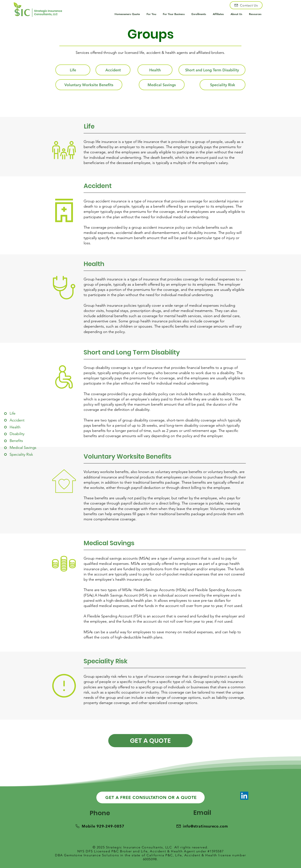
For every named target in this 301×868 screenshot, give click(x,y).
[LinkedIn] (244, 796)
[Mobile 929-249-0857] (100, 826)
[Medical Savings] (162, 85)
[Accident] (113, 70)
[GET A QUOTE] (150, 741)
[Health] (155, 70)
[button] (152, 14)
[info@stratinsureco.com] (202, 826)
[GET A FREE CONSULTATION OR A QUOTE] (150, 797)
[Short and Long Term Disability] (212, 70)
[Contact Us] (246, 5)
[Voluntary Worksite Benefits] (89, 85)
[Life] (73, 70)
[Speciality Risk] (223, 85)
